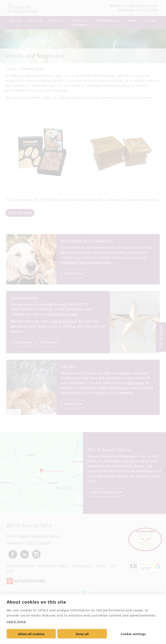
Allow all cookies (31, 634)
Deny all (82, 634)
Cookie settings (133, 634)
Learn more (16, 621)
